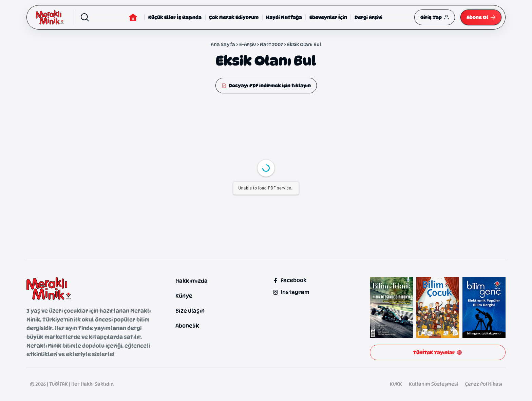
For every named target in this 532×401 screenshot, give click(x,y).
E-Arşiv (248, 44)
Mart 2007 (271, 44)
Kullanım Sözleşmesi (433, 384)
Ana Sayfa (223, 44)
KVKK (396, 384)
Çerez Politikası (483, 384)
